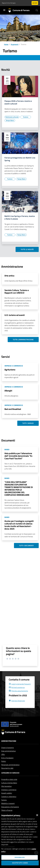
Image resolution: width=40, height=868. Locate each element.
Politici (4, 766)
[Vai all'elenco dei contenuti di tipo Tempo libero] (10, 120)
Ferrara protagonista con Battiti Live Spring (20, 159)
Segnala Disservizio (17, 706)
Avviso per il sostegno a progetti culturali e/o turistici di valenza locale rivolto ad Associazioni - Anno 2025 (19, 525)
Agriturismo (10, 370)
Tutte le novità (27, 249)
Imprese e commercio (9, 795)
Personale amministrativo (10, 770)
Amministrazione (9, 746)
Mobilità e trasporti (8, 809)
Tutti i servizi (28, 423)
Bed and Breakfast (13, 409)
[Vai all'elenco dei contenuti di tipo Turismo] (26, 117)
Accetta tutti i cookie (20, 863)
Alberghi (8, 391)
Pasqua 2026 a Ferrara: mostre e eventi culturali (18, 102)
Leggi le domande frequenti (20, 689)
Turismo (4, 805)
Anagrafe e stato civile (9, 785)
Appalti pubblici (7, 798)
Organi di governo (8, 753)
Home (6, 44)
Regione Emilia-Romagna (9, 3)
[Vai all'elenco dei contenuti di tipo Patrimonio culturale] (12, 117)
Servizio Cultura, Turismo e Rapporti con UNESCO (17, 291)
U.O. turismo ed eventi (15, 315)
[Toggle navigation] (4, 10)
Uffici (3, 760)
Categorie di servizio (10, 778)
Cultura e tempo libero (9, 788)
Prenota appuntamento (18, 696)
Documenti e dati (7, 773)
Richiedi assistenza (17, 693)
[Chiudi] (37, 815)
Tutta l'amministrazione (23, 340)
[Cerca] (37, 10)
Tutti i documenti (26, 546)
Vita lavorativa (6, 791)
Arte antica (9, 276)
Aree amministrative (8, 756)
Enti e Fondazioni (7, 763)
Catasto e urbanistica (9, 802)
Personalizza (20, 857)
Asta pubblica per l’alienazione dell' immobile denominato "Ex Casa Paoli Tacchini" (18, 456)
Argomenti (15, 44)
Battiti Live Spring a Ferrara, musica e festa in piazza (20, 218)
